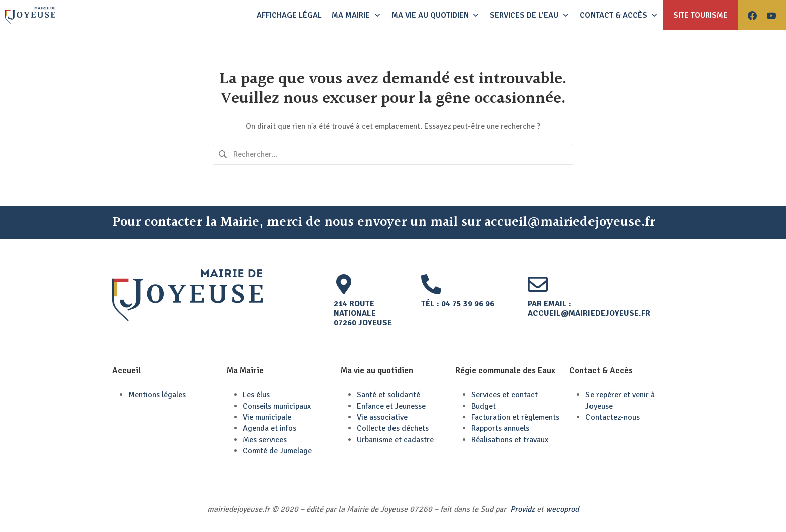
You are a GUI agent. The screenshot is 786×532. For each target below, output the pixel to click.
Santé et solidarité (388, 395)
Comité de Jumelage (277, 451)
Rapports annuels (500, 428)
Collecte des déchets (393, 428)
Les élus (256, 395)
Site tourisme (701, 15)
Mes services (265, 440)
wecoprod (562, 509)
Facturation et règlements (515, 417)
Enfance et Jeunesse (391, 406)
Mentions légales (157, 395)
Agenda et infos (269, 428)
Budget (483, 406)
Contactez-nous (613, 417)
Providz (523, 509)
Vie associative (382, 417)
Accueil (127, 370)
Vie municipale (267, 417)
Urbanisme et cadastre (395, 440)
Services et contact (505, 395)
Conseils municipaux (277, 406)
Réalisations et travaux (510, 440)
